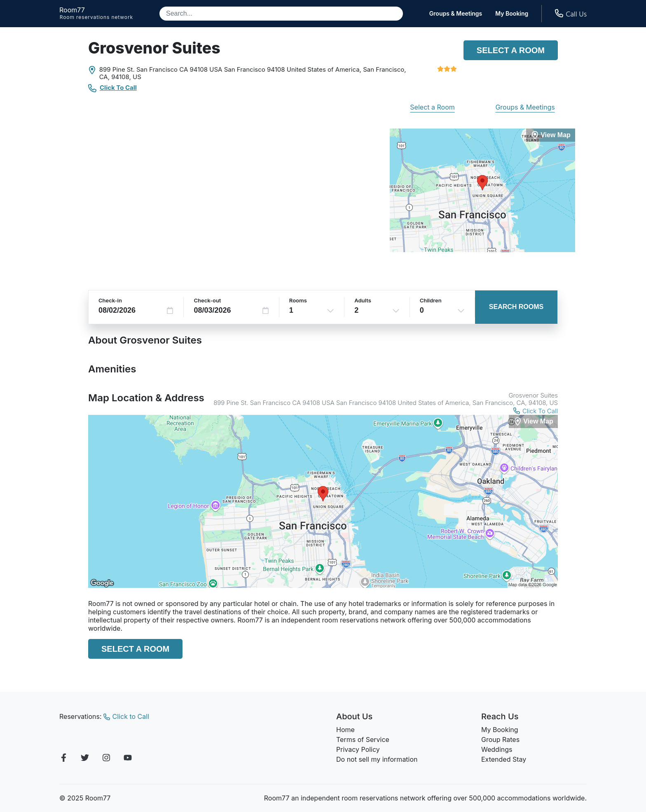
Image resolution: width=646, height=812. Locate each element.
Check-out (207, 300)
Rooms (298, 300)
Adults (363, 300)
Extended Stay (504, 759)
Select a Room (511, 50)
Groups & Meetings (456, 14)
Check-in (110, 300)
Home (345, 730)
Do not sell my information (377, 759)
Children (431, 300)
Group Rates (500, 739)
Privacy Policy (358, 749)
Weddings (497, 749)
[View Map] (533, 422)
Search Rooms (516, 307)
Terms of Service (363, 739)
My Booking (512, 14)
